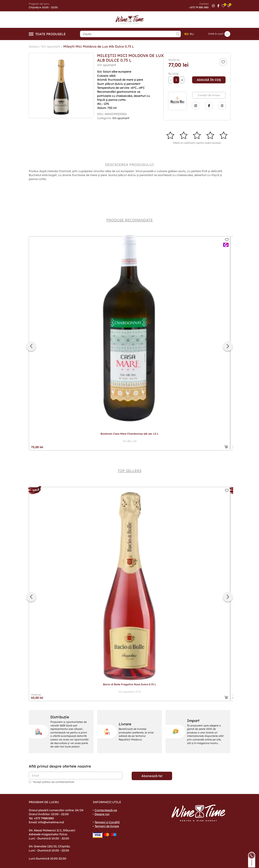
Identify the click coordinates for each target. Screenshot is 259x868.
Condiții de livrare (209, 95)
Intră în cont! (219, 34)
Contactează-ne (106, 810)
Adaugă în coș (209, 80)
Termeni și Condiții (107, 822)
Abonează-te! (152, 776)
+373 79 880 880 (199, 7)
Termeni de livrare (107, 826)
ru (192, 34)
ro (187, 34)
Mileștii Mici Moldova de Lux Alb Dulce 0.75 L (99, 46)
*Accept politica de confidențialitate (53, 782)
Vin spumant (51, 46)
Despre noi (102, 814)
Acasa (33, 46)
